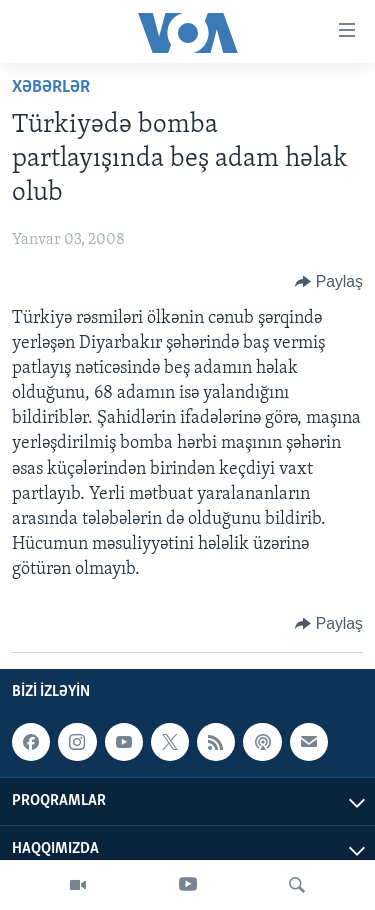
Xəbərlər (51, 87)
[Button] (329, 282)
